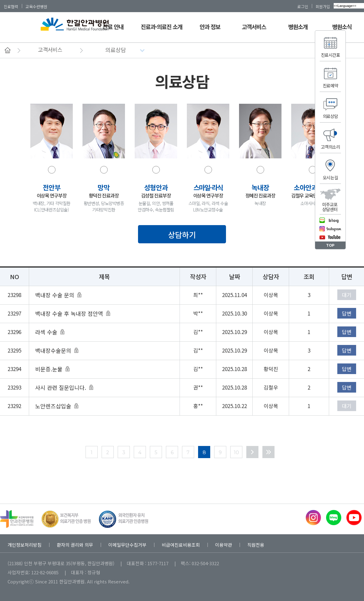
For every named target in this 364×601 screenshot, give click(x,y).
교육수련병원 (36, 6)
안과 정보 (210, 27)
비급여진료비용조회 (181, 545)
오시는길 (330, 177)
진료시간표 (330, 55)
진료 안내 (113, 27)
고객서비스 (254, 27)
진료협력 (11, 6)
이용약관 (224, 545)
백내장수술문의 (53, 350)
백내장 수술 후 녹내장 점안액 (69, 313)
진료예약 (330, 85)
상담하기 (182, 235)
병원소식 (342, 27)
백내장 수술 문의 (55, 295)
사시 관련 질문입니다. (61, 387)
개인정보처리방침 (25, 545)
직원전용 (256, 545)
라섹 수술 (46, 332)
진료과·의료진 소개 (162, 27)
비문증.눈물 (49, 369)
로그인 (303, 6)
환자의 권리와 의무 (75, 545)
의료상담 (330, 116)
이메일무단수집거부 (127, 545)
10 (236, 452)
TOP (330, 245)
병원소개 (298, 27)
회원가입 (323, 6)
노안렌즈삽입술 (53, 406)
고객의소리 (330, 147)
